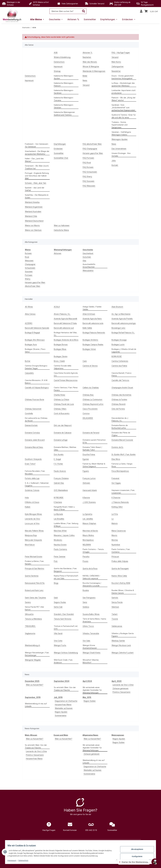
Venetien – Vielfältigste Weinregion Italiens (121, 133)
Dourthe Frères (89, 454)
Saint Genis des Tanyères (35, 598)
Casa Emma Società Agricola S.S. (66, 374)
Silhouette (29, 614)
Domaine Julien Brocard (35, 440)
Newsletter (116, 71)
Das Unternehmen (119, 149)
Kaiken (28, 507)
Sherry (28, 279)
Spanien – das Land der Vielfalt (35, 189)
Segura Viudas (60, 602)
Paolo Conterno (60, 549)
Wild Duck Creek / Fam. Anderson (63, 661)
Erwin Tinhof (30, 464)
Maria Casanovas (119, 531)
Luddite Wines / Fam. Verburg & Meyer (66, 525)
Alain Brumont (117, 307)
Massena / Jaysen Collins (64, 535)
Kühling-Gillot (117, 507)
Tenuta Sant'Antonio (63, 619)
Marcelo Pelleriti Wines (34, 531)
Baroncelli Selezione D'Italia (65, 323)
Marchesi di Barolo (90, 531)
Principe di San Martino (35, 568)
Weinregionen (118, 735)
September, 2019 (33, 697)
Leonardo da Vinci (32, 519)
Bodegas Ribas (60, 349)
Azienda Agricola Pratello (122, 319)
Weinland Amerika (32, 202)
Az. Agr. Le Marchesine (121, 314)
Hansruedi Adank (90, 490)
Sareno (28, 602)
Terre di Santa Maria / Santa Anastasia (94, 620)
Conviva (86, 413)
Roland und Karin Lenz (34, 590)
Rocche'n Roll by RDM (121, 583)
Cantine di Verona (90, 366)
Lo (113, 519)
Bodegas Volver (89, 349)
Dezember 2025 (32, 681)
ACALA (57, 307)
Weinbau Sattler (118, 641)
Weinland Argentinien (34, 207)
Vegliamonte (30, 633)
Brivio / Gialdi (59, 361)
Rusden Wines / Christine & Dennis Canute (123, 592)
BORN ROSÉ (117, 356)
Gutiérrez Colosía (32, 490)
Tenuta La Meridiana (33, 619)
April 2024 (87, 681)
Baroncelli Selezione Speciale (37, 328)
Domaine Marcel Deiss (34, 447)
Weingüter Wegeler (33, 660)
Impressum (14, 860)
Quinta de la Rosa (90, 568)
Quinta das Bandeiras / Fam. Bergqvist (65, 570)
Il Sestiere (58, 502)
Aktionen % (87, 53)
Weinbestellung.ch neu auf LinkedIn (36, 705)
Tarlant (115, 614)
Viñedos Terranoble (91, 633)
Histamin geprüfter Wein (93, 153)
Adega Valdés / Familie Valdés (92, 308)
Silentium (115, 607)
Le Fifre (115, 514)
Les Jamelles (88, 519)
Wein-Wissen (31, 735)
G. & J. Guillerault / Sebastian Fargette (37, 484)
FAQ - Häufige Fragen (121, 53)
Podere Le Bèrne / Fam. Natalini (34, 563)
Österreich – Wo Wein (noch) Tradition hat (37, 167)
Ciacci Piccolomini (90, 409)
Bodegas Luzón (118, 344)
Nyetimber (116, 545)
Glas (84, 261)
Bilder (85, 76)
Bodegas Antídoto (90, 340)
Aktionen (58, 253)
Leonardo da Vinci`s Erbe (123, 685)
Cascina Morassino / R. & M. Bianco (36, 382)
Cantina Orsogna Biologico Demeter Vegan (36, 367)
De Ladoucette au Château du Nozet (36, 419)
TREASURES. (30, 626)
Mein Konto (116, 62)
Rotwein (28, 253)
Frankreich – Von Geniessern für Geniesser (37, 145)
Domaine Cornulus (32, 433)
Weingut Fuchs (60, 645)
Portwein (29, 275)
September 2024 (62, 681)
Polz (56, 561)
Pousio (85, 561)
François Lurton (89, 478)
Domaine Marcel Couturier (122, 440)
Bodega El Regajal (32, 333)
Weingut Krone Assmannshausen (90, 647)
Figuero (86, 471)
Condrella (29, 413)
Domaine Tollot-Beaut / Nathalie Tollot (92, 449)
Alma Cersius (30, 314)
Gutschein (87, 257)
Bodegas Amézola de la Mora (66, 340)
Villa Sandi (58, 633)
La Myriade (58, 514)
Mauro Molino (88, 535)
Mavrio (114, 535)
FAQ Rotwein (88, 167)
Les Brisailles (59, 519)
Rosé (27, 257)
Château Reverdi (118, 404)
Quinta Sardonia (32, 576)
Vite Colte (58, 641)
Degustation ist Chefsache (66, 701)
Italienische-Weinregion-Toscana (64, 99)
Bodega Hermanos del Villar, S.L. (65, 334)
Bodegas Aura (31, 344)
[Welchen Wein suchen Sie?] (65, 11)
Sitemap (57, 71)
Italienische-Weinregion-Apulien (64, 77)
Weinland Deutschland (34, 221)
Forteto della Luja (32, 478)
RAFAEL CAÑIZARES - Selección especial (92, 577)
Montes (115, 540)
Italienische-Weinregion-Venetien (64, 106)
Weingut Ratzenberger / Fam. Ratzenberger (37, 654)
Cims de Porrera (118, 409)
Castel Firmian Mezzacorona (66, 380)
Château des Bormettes (121, 395)
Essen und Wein (61, 735)
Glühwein (86, 483)
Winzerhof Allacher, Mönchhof (91, 661)
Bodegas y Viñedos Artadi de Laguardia (124, 350)
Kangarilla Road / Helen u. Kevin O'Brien (64, 508)
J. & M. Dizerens (89, 502)
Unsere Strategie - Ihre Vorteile (121, 155)
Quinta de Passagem (120, 568)
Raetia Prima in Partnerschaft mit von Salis (66, 577)
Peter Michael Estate (34, 557)
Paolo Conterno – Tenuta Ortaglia (93, 551)
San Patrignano (89, 598)
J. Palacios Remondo (120, 502)
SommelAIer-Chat (61, 158)
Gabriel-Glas (59, 483)
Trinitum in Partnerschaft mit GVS (66, 627)
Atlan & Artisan (89, 314)
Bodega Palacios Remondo (94, 333)
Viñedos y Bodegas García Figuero (123, 635)
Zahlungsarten (118, 66)
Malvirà (115, 523)
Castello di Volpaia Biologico (37, 388)
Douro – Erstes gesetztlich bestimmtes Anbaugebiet (123, 77)
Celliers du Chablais (91, 388)
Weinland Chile (31, 216)
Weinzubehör (88, 271)
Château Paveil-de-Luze (64, 404)
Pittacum (115, 557)
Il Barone (86, 498)
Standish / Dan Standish (64, 614)
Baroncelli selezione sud (64, 328)
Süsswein (29, 272)
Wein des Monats (90, 62)
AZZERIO (29, 323)
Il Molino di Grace (32, 502)
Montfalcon (30, 545)
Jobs (114, 161)
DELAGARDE (88, 418)
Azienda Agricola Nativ (92, 319)
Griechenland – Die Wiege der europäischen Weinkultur (37, 153)
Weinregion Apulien (120, 139)
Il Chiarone (116, 498)
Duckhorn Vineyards (33, 459)
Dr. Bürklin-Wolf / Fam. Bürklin (124, 454)
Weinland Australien (33, 212)
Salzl (56, 598)
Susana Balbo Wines (91, 614)
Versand (115, 57)
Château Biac (88, 395)
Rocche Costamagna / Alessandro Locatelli (92, 584)
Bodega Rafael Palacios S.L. (123, 333)
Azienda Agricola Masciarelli (65, 319)
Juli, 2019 (58, 697)
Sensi (85, 602)
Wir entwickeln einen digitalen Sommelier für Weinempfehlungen (92, 690)
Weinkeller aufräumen (64, 708)
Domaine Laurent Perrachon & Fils (94, 441)
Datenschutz (25, 860)
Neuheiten (87, 57)
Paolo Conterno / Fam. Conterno (121, 551)
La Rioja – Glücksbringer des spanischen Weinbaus (123, 84)
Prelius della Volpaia (120, 561)
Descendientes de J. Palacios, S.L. (120, 419)
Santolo (115, 598)
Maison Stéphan (89, 523)
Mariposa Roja (31, 535)
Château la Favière (119, 399)
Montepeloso (88, 540)
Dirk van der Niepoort (63, 425)
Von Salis (86, 641)
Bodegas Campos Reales (93, 344)
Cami (85, 361)
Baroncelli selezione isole (93, 323)
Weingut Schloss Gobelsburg (66, 653)
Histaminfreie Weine (63, 705)
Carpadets (29, 373)
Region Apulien (61, 712)
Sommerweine (61, 716)
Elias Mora (116, 459)
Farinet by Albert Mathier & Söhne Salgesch (94, 465)
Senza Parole (117, 602)
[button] (141, 11)
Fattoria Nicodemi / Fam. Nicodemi (35, 472)
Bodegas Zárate (61, 356)
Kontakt (115, 165)
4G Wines (29, 307)
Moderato (58, 540)
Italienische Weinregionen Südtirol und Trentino (64, 114)
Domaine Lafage (61, 440)
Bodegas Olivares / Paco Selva (35, 350)
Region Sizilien (90, 701)
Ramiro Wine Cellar (119, 576)
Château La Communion (92, 399)
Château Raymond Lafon (93, 404)
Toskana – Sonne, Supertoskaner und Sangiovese (119, 125)
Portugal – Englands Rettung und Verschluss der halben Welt (37, 176)
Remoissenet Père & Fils (35, 583)
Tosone (115, 619)
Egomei (86, 459)
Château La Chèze (61, 399)
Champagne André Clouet (122, 388)
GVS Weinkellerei (61, 490)
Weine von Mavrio (32, 225)
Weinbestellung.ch (32, 645)
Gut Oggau (116, 483)
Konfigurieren (135, 856)
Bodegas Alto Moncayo (35, 340)
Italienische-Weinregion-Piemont (64, 84)
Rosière (86, 590)
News (85, 80)
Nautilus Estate (60, 545)
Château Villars (60, 409)
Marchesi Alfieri (60, 531)
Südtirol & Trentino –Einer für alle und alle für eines (124, 116)
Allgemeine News (90, 735)
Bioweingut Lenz (118, 328)
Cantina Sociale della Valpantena (63, 367)
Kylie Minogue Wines (33, 514)
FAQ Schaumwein (90, 172)
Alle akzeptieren (135, 850)
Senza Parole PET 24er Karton (34, 608)
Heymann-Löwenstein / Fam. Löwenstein (123, 492)
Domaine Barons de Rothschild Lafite (120, 427)
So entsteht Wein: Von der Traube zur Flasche (65, 689)
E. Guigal (57, 459)
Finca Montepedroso (120, 471)
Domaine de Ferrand (91, 433)
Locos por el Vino (32, 523)
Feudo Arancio (60, 471)
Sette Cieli (58, 607)
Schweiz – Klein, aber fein (36, 183)
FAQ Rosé (87, 163)
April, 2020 (117, 681)
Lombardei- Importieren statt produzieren (124, 92)
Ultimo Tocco (88, 626)
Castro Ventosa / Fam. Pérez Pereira (66, 389)
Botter (28, 361)
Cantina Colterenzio (120, 361)
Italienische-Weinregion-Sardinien (64, 92)
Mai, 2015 (87, 697)
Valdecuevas (117, 626)
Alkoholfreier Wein (33, 286)
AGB (56, 53)
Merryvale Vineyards (33, 540)
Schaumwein (30, 268)
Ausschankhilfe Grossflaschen (89, 266)
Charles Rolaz (59, 395)
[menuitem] (37, 20)
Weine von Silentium (33, 230)
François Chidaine (61, 478)
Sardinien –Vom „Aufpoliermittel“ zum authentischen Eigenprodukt (123, 108)
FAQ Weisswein (89, 186)
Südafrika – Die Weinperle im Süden (37, 196)
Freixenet (115, 478)
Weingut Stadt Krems (92, 653)
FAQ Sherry (87, 176)
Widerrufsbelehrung (62, 57)
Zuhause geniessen (120, 688)
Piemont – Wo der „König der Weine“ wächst (124, 99)
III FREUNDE (59, 498)
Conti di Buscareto (62, 413)
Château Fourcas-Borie (34, 399)
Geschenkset (88, 253)
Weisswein (29, 261)
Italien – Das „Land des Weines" (34, 160)
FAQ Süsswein (88, 181)
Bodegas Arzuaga (119, 340)
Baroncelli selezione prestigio (124, 323)
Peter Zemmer (60, 557)
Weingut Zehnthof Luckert (123, 653)
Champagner (30, 264)
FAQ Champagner (90, 149)
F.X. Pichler (58, 464)
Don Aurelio (59, 454)
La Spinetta (87, 514)
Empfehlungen (60, 144)
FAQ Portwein (88, 158)
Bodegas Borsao (61, 344)
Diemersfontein (31, 425)
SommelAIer (59, 153)
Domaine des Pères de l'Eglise (121, 434)
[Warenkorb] (151, 11)
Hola (27, 498)
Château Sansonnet (33, 409)
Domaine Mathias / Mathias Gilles (65, 449)
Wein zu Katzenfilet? (35, 685)
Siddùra (86, 607)
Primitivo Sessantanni (121, 692)
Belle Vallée (87, 328)
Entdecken (58, 149)
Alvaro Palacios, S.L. (62, 314)
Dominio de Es (117, 447)
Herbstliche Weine (61, 230)
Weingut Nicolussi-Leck (121, 645)
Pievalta (86, 557)
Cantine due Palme (119, 366)
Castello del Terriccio (120, 380)
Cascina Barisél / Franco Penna (122, 374)
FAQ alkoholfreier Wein (92, 144)
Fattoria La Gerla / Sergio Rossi (122, 465)
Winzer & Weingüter (91, 66)
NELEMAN (87, 545)
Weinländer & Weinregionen (94, 71)
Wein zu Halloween (62, 225)
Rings (56, 583)
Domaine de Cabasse (63, 433)
